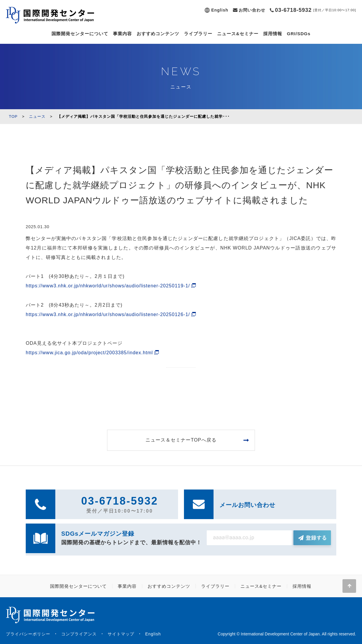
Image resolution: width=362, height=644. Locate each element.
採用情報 (273, 34)
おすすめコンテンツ (158, 34)
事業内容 (122, 34)
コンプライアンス (79, 634)
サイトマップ (121, 634)
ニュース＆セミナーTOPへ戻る (181, 440)
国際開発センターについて (80, 34)
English (220, 10)
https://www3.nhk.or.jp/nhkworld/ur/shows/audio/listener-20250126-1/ (108, 314)
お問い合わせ (252, 10)
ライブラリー (198, 34)
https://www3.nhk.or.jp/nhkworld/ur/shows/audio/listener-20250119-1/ (108, 286)
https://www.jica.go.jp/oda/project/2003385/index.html (89, 353)
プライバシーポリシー (28, 634)
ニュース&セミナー (238, 34)
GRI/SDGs (299, 34)
